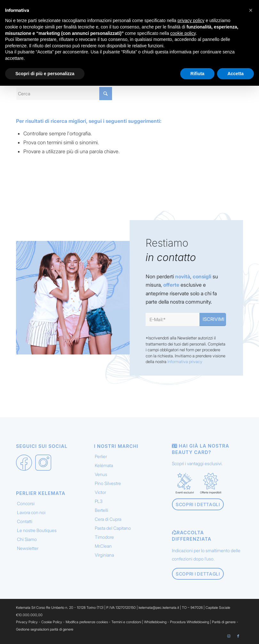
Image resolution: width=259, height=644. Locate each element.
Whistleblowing (156, 622)
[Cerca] (64, 94)
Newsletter (28, 548)
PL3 (99, 501)
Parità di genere (224, 622)
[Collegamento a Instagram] (229, 636)
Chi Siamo (27, 539)
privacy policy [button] (191, 20)
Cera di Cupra (108, 519)
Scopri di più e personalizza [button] (45, 74)
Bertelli (101, 510)
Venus (101, 474)
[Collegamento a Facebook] (238, 636)
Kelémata (104, 465)
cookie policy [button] (183, 33)
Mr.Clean (103, 546)
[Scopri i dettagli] (198, 504)
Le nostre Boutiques (37, 530)
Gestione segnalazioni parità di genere (45, 629)
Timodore (104, 537)
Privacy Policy (27, 622)
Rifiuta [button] (198, 74)
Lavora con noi (31, 512)
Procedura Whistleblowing (190, 622)
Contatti (25, 521)
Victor (100, 492)
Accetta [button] (235, 74)
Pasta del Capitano (113, 528)
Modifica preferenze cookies (87, 622)
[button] (251, 10)
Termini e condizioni (126, 622)
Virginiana (104, 555)
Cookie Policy (52, 622)
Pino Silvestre (108, 483)
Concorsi (26, 503)
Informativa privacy (185, 362)
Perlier (101, 456)
